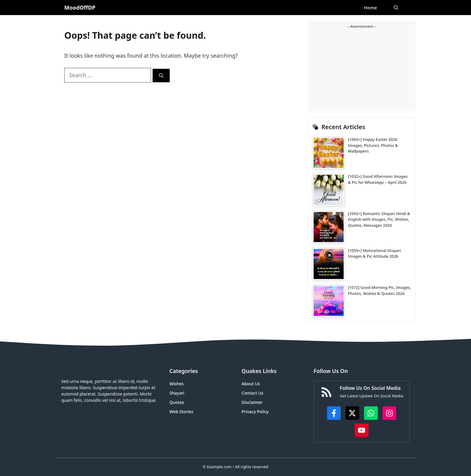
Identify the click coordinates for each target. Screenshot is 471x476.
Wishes (176, 384)
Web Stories (181, 412)
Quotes (177, 402)
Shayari (177, 393)
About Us (251, 384)
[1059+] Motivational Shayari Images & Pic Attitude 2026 (374, 253)
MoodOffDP (80, 8)
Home (371, 8)
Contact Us (252, 393)
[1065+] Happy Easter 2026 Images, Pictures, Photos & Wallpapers (373, 145)
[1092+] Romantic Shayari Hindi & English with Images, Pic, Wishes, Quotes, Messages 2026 (379, 219)
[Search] (161, 76)
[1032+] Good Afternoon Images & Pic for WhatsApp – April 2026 (378, 179)
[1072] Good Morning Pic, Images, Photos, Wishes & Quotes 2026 (379, 290)
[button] (396, 8)
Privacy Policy (255, 412)
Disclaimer (252, 402)
